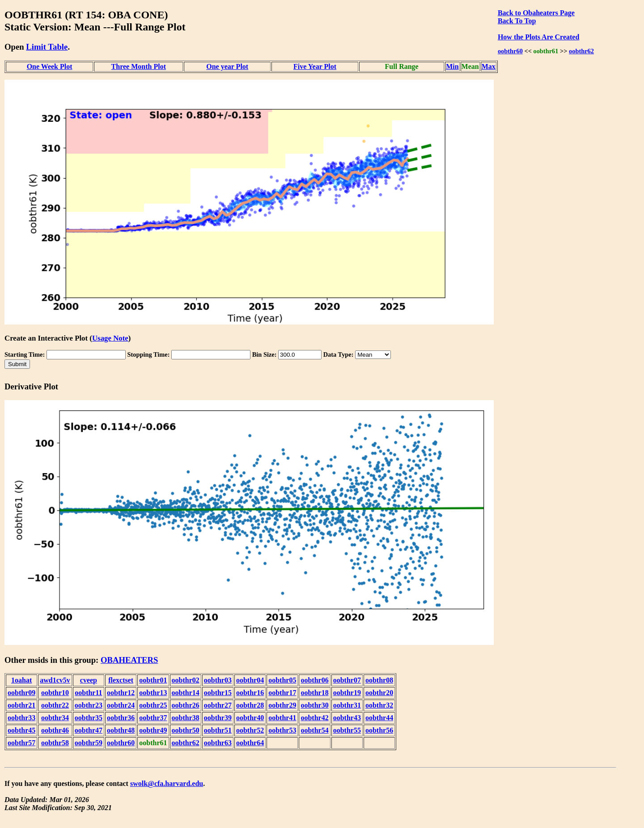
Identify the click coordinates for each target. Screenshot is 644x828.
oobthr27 (218, 705)
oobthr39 (218, 718)
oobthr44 (379, 718)
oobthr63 (218, 743)
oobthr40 (250, 718)
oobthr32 (379, 705)
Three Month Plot (139, 66)
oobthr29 (282, 705)
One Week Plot (50, 66)
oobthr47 (89, 730)
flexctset (121, 680)
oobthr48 (121, 730)
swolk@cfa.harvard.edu (167, 783)
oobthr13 (153, 693)
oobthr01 (153, 680)
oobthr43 (347, 718)
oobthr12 (121, 693)
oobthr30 (314, 705)
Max (489, 66)
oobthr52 (250, 730)
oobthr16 (250, 693)
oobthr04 (250, 680)
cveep (89, 680)
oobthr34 (55, 718)
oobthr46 (55, 730)
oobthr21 (21, 705)
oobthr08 (379, 680)
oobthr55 (347, 730)
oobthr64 (250, 743)
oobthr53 (282, 730)
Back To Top (517, 21)
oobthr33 (21, 718)
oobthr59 (89, 743)
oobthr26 (186, 705)
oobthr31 (347, 705)
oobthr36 (121, 718)
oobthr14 (186, 693)
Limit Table (47, 47)
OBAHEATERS (129, 660)
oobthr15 (218, 693)
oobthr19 (347, 693)
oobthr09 (21, 693)
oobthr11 (88, 693)
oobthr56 (379, 730)
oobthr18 (314, 693)
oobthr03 (218, 680)
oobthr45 (21, 730)
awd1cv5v (55, 680)
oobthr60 (510, 51)
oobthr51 (218, 730)
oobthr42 (314, 718)
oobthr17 (282, 693)
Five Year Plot (315, 66)
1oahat (21, 680)
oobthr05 (282, 680)
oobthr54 (314, 730)
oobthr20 (379, 693)
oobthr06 (314, 680)
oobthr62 (581, 51)
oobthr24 (121, 705)
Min (452, 66)
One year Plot (227, 66)
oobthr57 (21, 743)
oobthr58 (55, 743)
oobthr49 (153, 730)
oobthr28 (250, 705)
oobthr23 (89, 705)
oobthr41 (282, 718)
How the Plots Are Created (538, 37)
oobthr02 (186, 680)
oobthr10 (55, 693)
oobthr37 (153, 718)
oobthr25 (153, 705)
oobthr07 (347, 680)
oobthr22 (55, 705)
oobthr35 (89, 718)
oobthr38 (186, 718)
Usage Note (110, 338)
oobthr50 (186, 730)
